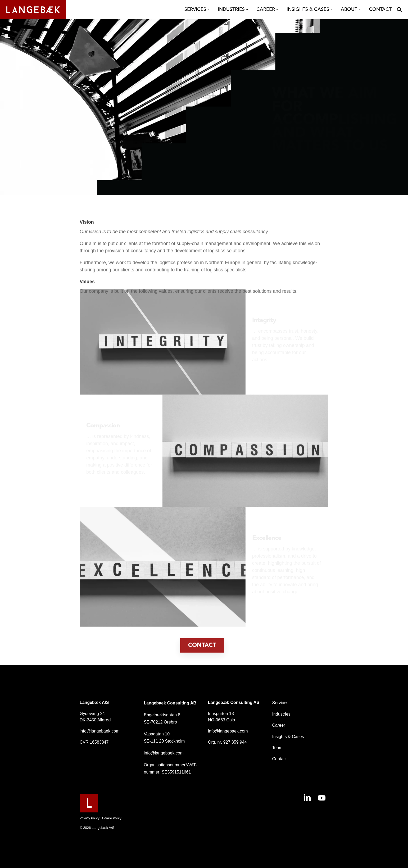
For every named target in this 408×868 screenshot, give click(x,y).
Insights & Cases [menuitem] (288, 737)
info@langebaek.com (100, 731)
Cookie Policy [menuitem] (112, 818)
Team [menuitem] (277, 748)
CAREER (268, 10)
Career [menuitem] (279, 725)
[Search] (399, 10)
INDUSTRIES (233, 10)
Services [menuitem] (280, 703)
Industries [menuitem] (281, 714)
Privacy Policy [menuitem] (90, 818)
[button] (308, 800)
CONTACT (380, 10)
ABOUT (351, 10)
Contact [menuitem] (280, 759)
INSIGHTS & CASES (310, 10)
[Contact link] (202, 660)
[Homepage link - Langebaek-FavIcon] (89, 810)
